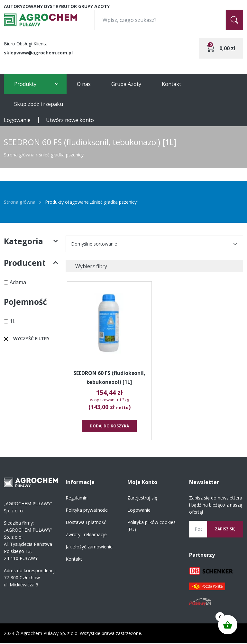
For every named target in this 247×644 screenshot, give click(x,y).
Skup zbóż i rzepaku (39, 104)
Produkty (25, 84)
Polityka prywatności (87, 511)
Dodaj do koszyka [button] (110, 427)
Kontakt (171, 84)
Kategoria (31, 241)
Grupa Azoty (126, 84)
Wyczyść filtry (31, 338)
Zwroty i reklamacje (86, 535)
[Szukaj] (234, 20)
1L (13, 321)
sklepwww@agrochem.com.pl (38, 53)
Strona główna (19, 155)
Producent (31, 263)
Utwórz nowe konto (70, 120)
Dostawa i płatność (86, 523)
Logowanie (17, 120)
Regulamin (77, 498)
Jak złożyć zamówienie (89, 547)
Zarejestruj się (142, 498)
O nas (84, 84)
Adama (18, 282)
